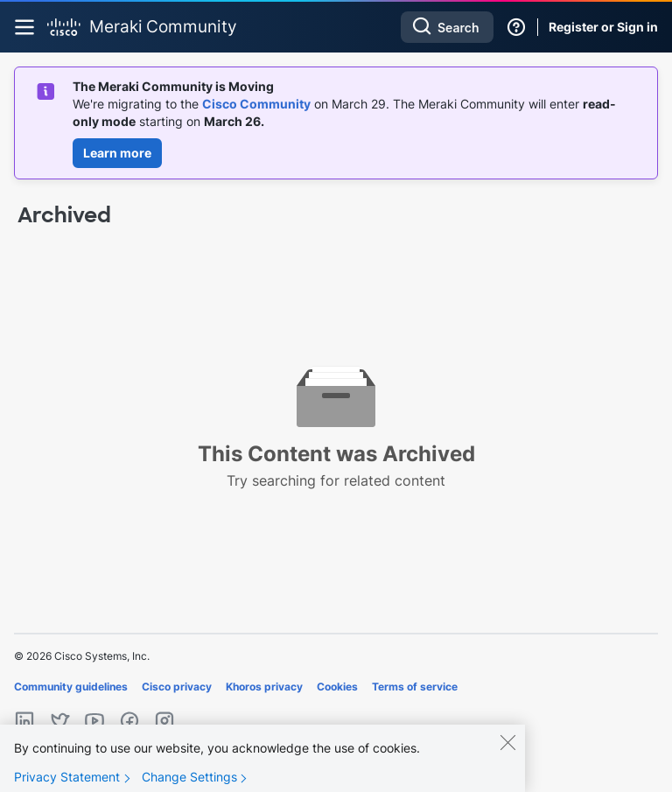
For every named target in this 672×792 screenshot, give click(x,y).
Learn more (117, 153)
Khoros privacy (264, 687)
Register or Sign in (603, 27)
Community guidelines (71, 687)
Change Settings (189, 777)
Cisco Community (256, 104)
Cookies (337, 687)
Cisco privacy (177, 687)
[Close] (507, 742)
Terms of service (415, 687)
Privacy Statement (67, 777)
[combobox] (447, 27)
